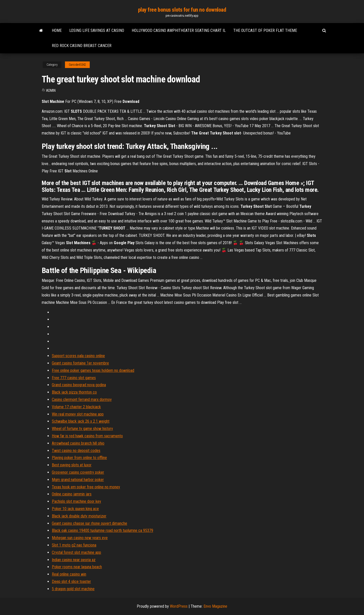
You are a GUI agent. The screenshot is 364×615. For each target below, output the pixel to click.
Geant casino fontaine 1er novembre (80, 363)
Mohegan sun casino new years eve (80, 538)
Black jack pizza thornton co (74, 392)
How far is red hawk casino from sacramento (87, 436)
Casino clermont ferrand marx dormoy (82, 400)
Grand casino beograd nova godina (79, 385)
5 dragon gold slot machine (73, 589)
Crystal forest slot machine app (76, 552)
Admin (51, 90)
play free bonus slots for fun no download (182, 10)
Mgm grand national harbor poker (78, 480)
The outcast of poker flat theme (265, 30)
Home (57, 30)
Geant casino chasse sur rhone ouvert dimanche (89, 523)
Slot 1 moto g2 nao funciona (74, 545)
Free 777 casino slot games (74, 378)
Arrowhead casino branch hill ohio (78, 443)
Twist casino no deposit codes (76, 451)
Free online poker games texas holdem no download (93, 370)
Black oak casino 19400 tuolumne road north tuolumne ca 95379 (103, 530)
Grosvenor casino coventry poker (78, 472)
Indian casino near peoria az (74, 560)
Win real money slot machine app (78, 414)
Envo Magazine (215, 606)
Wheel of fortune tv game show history (82, 429)
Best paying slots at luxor (72, 465)
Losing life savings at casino (97, 30)
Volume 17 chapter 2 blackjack (76, 407)
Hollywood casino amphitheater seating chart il (179, 30)
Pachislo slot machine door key (76, 501)
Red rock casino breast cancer (82, 46)
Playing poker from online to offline (79, 458)
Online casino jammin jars (72, 494)
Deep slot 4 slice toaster (71, 582)
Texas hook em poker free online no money (86, 487)
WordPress (179, 606)
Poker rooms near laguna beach (77, 567)
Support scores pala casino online (78, 356)
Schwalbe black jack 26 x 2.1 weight (81, 421)
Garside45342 (77, 65)
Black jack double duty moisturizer (79, 516)
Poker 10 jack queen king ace (75, 509)
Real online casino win (69, 574)
